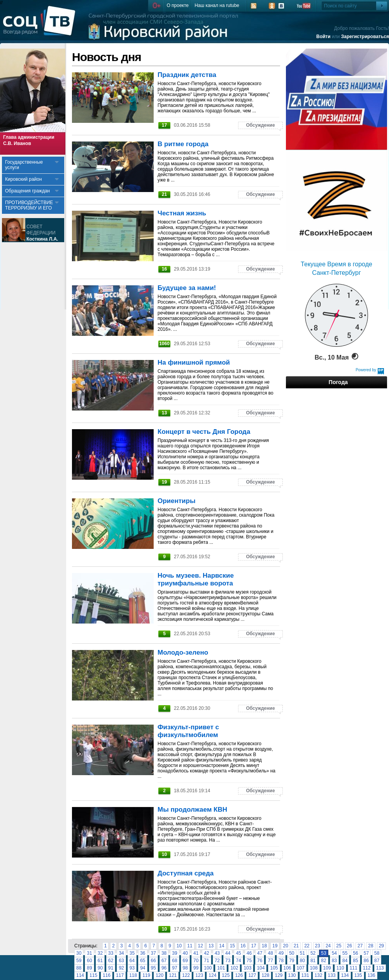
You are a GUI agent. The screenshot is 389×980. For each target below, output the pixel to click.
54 (334, 953)
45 (238, 953)
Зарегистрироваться (365, 37)
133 (332, 975)
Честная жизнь (182, 213)
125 (226, 975)
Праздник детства (187, 75)
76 (260, 961)
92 (121, 968)
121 (173, 975)
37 (153, 953)
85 (355, 961)
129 (279, 975)
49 (281, 953)
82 (323, 961)
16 (243, 946)
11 (190, 946)
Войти (323, 37)
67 (164, 961)
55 (345, 953)
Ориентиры (176, 501)
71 (206, 961)
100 (208, 968)
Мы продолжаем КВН (192, 810)
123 (199, 975)
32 (100, 953)
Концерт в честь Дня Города (204, 432)
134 (345, 975)
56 (355, 953)
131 (305, 975)
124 (212, 975)
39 (174, 953)
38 (164, 953)
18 (264, 946)
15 (232, 946)
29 (381, 946)
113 (380, 968)
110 (340, 968)
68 (174, 961)
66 (153, 961)
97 (174, 968)
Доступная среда (186, 873)
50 (292, 953)
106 (287, 968)
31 (89, 953)
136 (371, 975)
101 (221, 968)
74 (238, 961)
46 (249, 953)
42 (206, 953)
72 (217, 961)
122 (186, 975)
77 (270, 961)
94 (143, 968)
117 (120, 975)
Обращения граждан (27, 191)
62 (111, 961)
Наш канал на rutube (217, 5)
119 (146, 975)
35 (132, 953)
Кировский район (24, 179)
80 (302, 961)
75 (249, 961)
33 (111, 953)
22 (307, 946)
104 (261, 968)
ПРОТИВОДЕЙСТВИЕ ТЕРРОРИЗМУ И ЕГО (29, 205)
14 (222, 946)
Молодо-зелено (183, 652)
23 (318, 946)
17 (253, 946)
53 (323, 953)
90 (100, 968)
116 (107, 975)
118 (133, 975)
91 (111, 968)
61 (100, 961)
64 (132, 961)
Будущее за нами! (187, 288)
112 (367, 968)
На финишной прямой (194, 362)
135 (358, 975)
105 (274, 968)
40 (185, 953)
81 (313, 961)
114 (80, 975)
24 (328, 946)
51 (302, 953)
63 (121, 961)
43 (217, 953)
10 (179, 946)
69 (185, 961)
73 (228, 961)
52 (313, 953)
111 (354, 968)
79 (292, 961)
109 (327, 968)
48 (270, 953)
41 (196, 953)
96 (164, 968)
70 (196, 961)
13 (211, 946)
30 (79, 953)
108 (314, 968)
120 (159, 975)
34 (121, 953)
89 (89, 968)
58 (377, 953)
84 (345, 961)
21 (296, 946)
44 (228, 953)
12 (201, 946)
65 (143, 961)
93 (132, 968)
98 (185, 968)
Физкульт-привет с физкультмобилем (188, 731)
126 (239, 975)
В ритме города (183, 144)
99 (196, 968)
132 (319, 975)
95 (153, 968)
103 (247, 968)
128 (265, 975)
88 (79, 968)
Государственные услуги (24, 165)
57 (366, 953)
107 (301, 968)
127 (252, 975)
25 (339, 946)
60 (89, 961)
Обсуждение (260, 125)
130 (292, 975)
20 (285, 946)
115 (93, 975)
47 (260, 953)
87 (377, 961)
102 (234, 968)
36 (143, 953)
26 (350, 946)
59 (79, 961)
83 (334, 961)
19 (275, 946)
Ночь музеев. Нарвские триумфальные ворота (196, 579)
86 (366, 961)
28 (371, 946)
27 (360, 946)
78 (281, 961)
